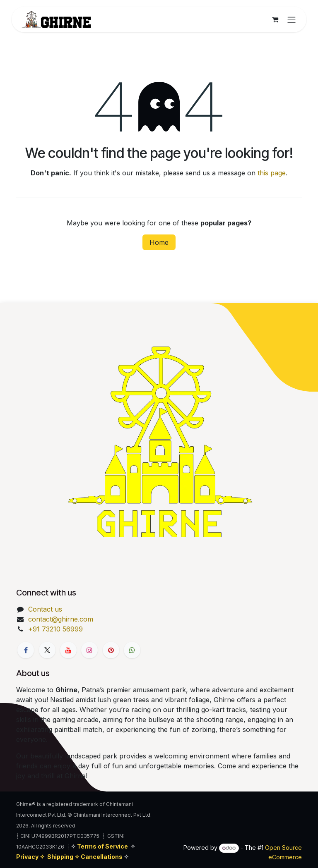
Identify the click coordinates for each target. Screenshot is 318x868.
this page (272, 173)
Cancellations (102, 857)
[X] (47, 650)
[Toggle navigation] (291, 19)
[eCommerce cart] (275, 19)
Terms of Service (102, 846)
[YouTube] (68, 650)
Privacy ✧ (31, 857)
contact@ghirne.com (61, 619)
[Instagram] (89, 650)
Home (159, 242)
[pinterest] (111, 650)
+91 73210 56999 (55, 629)
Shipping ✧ (64, 857)
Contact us (45, 609)
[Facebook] (26, 650)
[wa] (132, 650)
